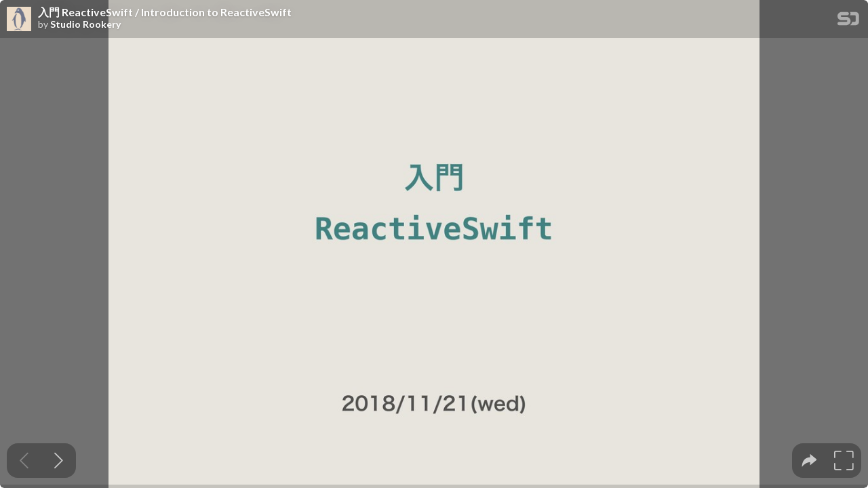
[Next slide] (59, 461)
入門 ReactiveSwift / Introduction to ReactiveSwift (165, 12)
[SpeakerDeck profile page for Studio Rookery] (19, 20)
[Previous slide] (24, 461)
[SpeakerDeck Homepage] (848, 21)
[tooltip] (809, 461)
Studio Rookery (85, 24)
